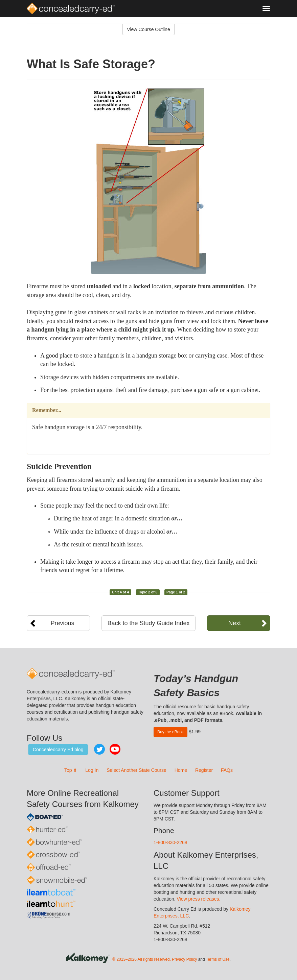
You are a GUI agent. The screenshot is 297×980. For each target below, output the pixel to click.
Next (235, 623)
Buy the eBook (170, 732)
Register (204, 770)
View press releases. (199, 899)
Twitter (99, 749)
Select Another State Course (136, 770)
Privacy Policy (184, 959)
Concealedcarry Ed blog (58, 750)
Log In (92, 770)
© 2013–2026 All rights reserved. (142, 959)
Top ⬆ (71, 770)
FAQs (227, 770)
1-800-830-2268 (170, 842)
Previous (63, 623)
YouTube (115, 749)
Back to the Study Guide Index (148, 623)
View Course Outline (148, 29)
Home (181, 770)
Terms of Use (218, 959)
